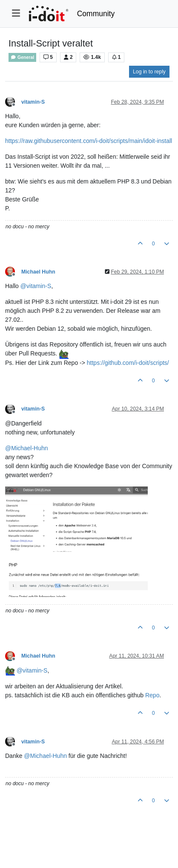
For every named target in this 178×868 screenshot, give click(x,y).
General (22, 57)
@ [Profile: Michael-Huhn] (27, 448)
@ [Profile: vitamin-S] (36, 286)
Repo (152, 695)
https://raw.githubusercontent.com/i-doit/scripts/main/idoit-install (89, 141)
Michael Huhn (38, 272)
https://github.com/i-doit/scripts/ (128, 363)
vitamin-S (33, 102)
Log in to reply (149, 72)
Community (96, 14)
